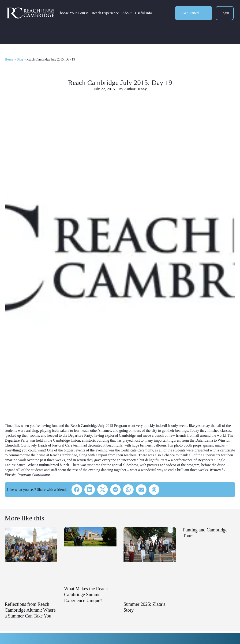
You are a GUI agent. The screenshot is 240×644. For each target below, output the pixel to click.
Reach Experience (105, 13)
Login (225, 13)
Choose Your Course (73, 13)
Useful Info (143, 13)
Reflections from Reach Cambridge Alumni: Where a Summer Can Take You (30, 610)
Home (9, 59)
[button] (77, 490)
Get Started (190, 13)
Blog (20, 59)
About (127, 13)
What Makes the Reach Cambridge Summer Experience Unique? (86, 595)
